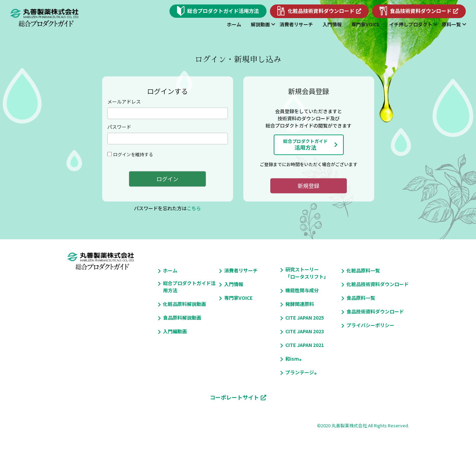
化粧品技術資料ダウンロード (378, 284)
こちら (194, 209)
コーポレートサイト (234, 397)
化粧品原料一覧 (363, 270)
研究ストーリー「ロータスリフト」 (307, 273)
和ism (292, 359)
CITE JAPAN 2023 (305, 331)
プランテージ (300, 372)
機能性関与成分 (302, 290)
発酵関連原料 (300, 304)
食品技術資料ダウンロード (375, 311)
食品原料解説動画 (182, 318)
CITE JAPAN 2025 (305, 318)
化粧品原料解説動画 (185, 304)
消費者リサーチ (296, 24)
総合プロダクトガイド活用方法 (189, 287)
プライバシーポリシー (370, 325)
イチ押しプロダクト (411, 24)
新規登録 (309, 186)
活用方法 (305, 145)
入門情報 (332, 24)
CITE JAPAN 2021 (305, 345)
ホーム (234, 24)
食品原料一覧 (361, 298)
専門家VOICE (365, 24)
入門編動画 (175, 331)
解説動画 (260, 24)
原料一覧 (451, 24)
